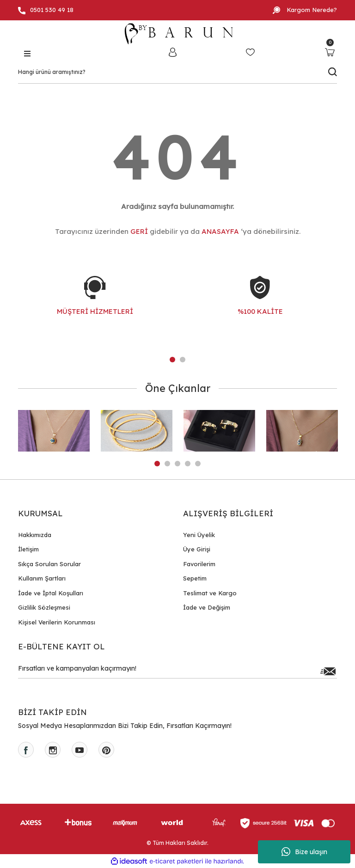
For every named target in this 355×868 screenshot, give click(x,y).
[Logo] (177, 34)
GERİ (139, 231)
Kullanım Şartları (42, 578)
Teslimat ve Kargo (210, 593)
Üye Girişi (197, 549)
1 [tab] (172, 360)
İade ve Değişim (207, 607)
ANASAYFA (220, 231)
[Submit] (328, 671)
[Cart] (330, 52)
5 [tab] (198, 464)
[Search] (177, 72)
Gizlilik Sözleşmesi (44, 607)
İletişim (28, 549)
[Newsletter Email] (177, 671)
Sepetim (195, 578)
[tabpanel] (95, 305)
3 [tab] (177, 464)
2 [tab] (183, 360)
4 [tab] (188, 464)
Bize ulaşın (304, 852)
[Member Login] (172, 52)
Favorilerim (199, 564)
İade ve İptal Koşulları (51, 593)
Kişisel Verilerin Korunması (57, 622)
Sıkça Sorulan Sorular (49, 564)
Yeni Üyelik (199, 535)
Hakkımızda (35, 535)
